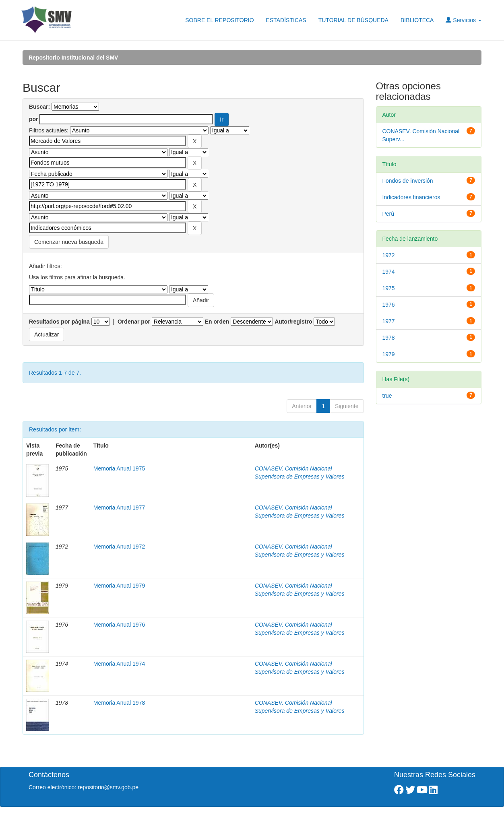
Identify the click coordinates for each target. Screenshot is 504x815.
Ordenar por (134, 322)
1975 (389, 288)
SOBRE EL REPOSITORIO (219, 20)
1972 (389, 255)
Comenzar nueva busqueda (69, 242)
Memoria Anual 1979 (119, 586)
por (34, 119)
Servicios (464, 20)
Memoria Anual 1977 (119, 508)
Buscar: (39, 107)
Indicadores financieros (411, 197)
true (387, 396)
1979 (389, 354)
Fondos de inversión (408, 181)
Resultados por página (59, 322)
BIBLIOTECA (417, 20)
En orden (217, 322)
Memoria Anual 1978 (119, 703)
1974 (389, 272)
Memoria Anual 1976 (119, 625)
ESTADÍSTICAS (286, 20)
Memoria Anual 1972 (119, 547)
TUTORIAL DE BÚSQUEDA (353, 20)
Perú (388, 214)
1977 (389, 321)
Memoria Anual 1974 (119, 664)
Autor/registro (293, 322)
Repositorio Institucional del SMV (73, 58)
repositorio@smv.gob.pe (108, 787)
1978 (389, 338)
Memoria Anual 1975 (119, 468)
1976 (389, 305)
